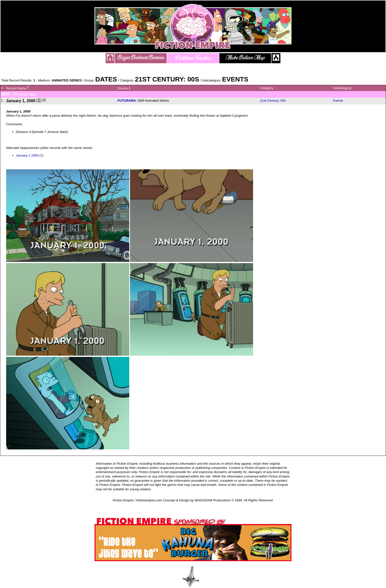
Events (338, 101)
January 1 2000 (27, 155)
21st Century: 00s (273, 101)
